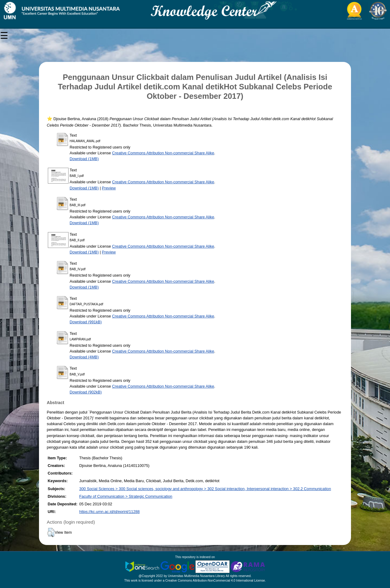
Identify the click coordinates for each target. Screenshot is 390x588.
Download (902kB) (86, 392)
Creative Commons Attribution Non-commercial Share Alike (163, 153)
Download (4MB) (84, 357)
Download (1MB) (84, 159)
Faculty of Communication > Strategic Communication (126, 496)
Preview (109, 188)
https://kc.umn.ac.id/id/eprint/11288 (109, 512)
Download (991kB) (86, 322)
